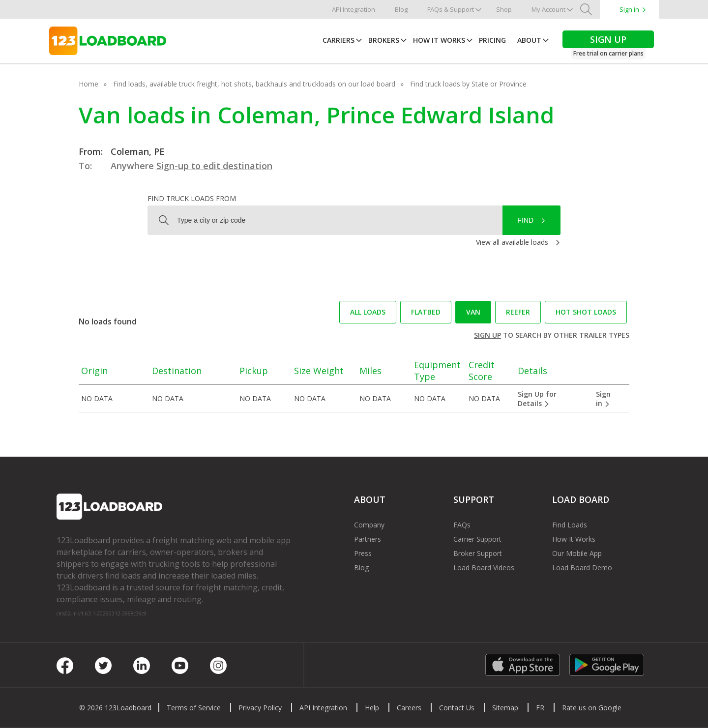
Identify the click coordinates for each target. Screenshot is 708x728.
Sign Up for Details (537, 399)
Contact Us (457, 708)
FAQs (462, 525)
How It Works (439, 40)
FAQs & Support (451, 9)
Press (363, 553)
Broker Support (478, 553)
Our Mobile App (577, 553)
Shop (504, 9)
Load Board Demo (582, 568)
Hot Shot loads (586, 312)
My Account (548, 9)
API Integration (354, 9)
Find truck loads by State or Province (468, 84)
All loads (368, 312)
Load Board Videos (484, 568)
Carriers (339, 40)
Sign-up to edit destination (214, 166)
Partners (368, 539)
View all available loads (512, 242)
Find (525, 220)
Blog (401, 9)
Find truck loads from (192, 198)
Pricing (492, 40)
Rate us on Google (592, 708)
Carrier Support (477, 539)
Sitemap (505, 708)
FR (540, 708)
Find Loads (570, 525)
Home (88, 84)
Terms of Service (194, 708)
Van (473, 312)
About (529, 40)
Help (372, 708)
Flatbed (426, 312)
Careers (409, 708)
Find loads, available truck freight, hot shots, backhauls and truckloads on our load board (254, 84)
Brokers (384, 40)
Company (369, 525)
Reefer (518, 312)
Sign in (629, 9)
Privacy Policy (260, 708)
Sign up (487, 335)
